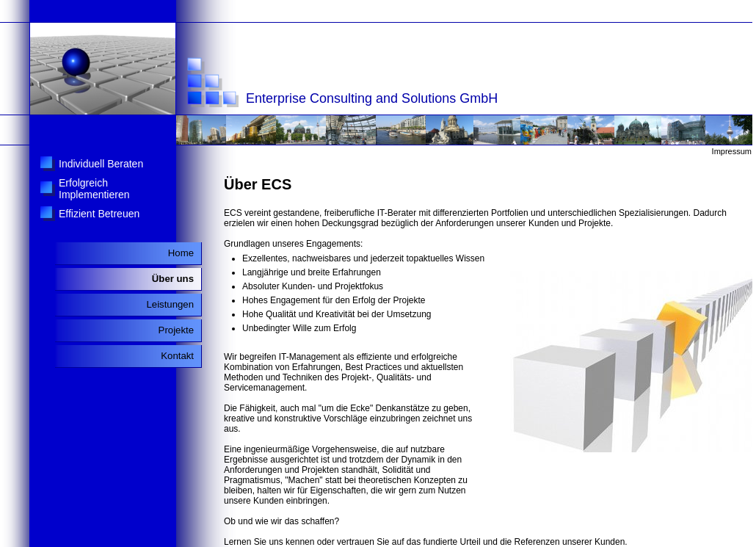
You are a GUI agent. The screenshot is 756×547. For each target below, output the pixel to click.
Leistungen (170, 304)
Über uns (173, 279)
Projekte (176, 330)
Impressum (732, 151)
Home (181, 253)
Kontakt (177, 356)
